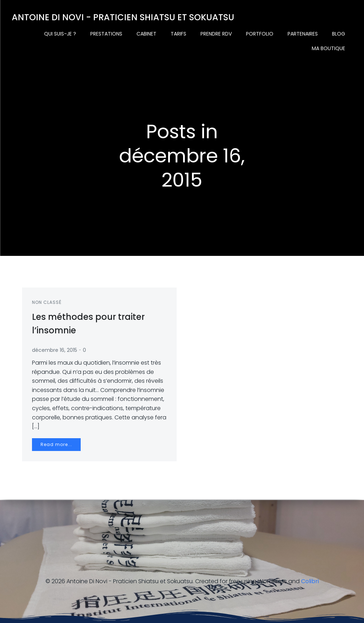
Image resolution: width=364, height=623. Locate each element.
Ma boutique (329, 48)
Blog (339, 34)
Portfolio (260, 34)
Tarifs (179, 34)
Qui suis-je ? (60, 34)
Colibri (310, 581)
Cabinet (147, 34)
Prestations (107, 34)
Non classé (47, 303)
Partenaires (303, 34)
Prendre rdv (216, 34)
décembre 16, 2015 (55, 351)
